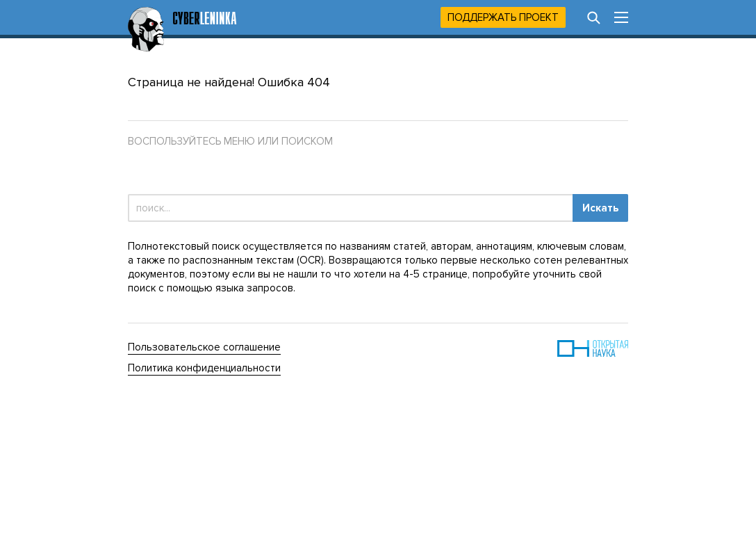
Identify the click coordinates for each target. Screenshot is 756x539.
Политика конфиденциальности (204, 368)
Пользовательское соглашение (204, 347)
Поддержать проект (503, 17)
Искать (600, 208)
